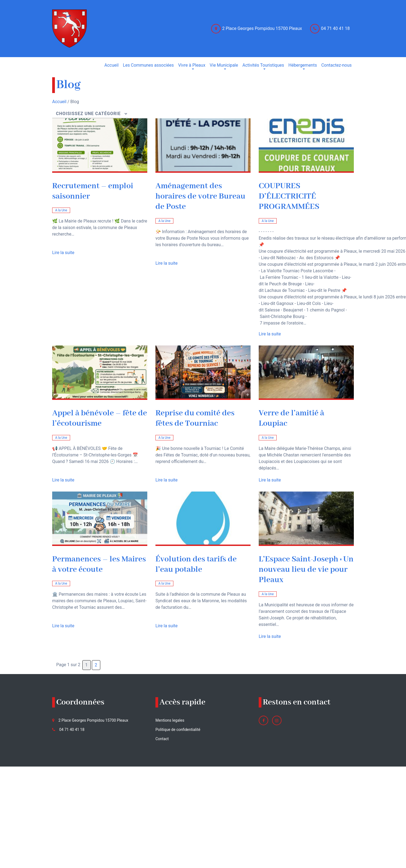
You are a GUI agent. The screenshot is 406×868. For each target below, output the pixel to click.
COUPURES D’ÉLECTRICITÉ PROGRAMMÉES (289, 197)
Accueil (59, 102)
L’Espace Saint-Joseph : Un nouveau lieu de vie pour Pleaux (306, 570)
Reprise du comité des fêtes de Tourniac (195, 418)
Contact (162, 739)
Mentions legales (170, 720)
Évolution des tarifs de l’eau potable (196, 564)
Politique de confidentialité (178, 730)
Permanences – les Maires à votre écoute (99, 564)
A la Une (61, 210)
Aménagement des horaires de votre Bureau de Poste (200, 197)
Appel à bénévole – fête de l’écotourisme (100, 418)
